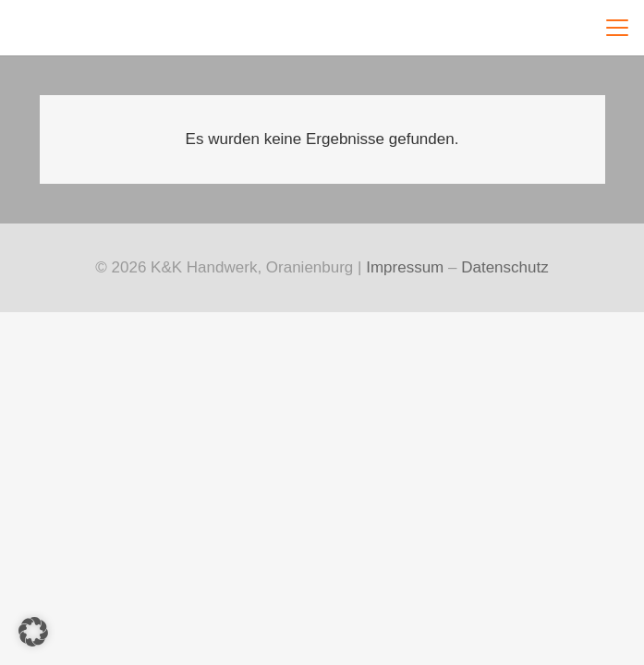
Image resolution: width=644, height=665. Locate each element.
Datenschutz (505, 267)
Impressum (405, 267)
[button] (614, 28)
